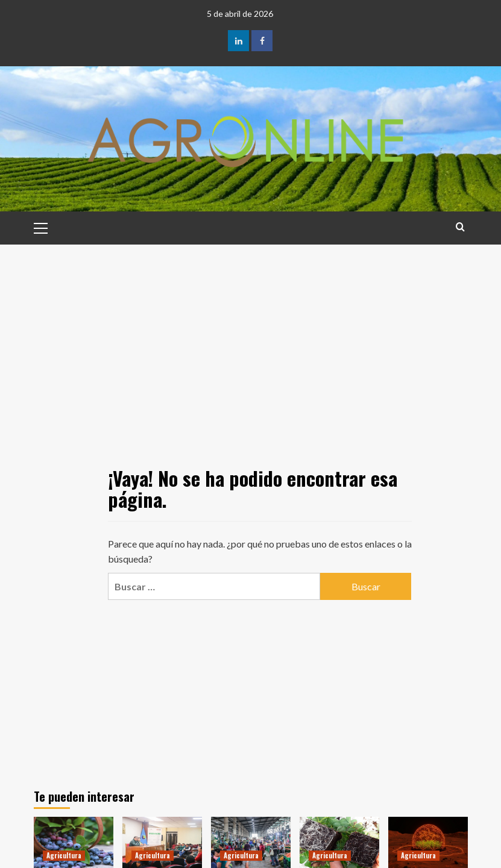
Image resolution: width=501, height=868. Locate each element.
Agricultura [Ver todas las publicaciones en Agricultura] (64, 855)
